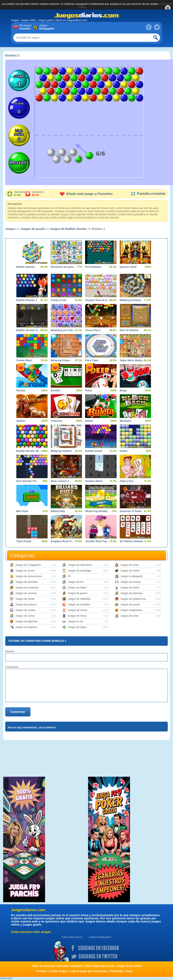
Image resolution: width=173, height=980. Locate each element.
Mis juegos (26, 27)
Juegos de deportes (26, 621)
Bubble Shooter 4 (27, 300)
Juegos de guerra (77, 593)
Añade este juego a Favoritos (86, 194)
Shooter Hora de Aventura (98, 300)
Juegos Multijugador (100, 937)
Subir (129, 971)
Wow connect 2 (60, 481)
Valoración (20, 194)
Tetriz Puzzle (24, 541)
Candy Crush (59, 300)
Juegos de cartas (25, 599)
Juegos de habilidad (79, 599)
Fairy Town (92, 360)
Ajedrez (21, 421)
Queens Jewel (128, 267)
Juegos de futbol (77, 588)
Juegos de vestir (129, 616)
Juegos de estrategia (79, 571)
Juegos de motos (130, 571)
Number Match (94, 481)
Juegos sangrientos (131, 610)
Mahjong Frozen (60, 360)
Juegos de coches (25, 610)
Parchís (21, 391)
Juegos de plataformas (133, 599)
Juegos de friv (76, 582)
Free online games (72, 937)
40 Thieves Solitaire (131, 541)
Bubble (10, 55)
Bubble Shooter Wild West (29, 451)
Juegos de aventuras (27, 588)
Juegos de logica (77, 627)
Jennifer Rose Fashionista (98, 541)
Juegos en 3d (75, 621)
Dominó (55, 391)
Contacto (42, 971)
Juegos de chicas (77, 610)
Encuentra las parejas (63, 267)
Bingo (123, 391)
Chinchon (57, 421)
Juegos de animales (27, 582)
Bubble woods (94, 451)
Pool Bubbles (93, 267)
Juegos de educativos (80, 565)
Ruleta (89, 421)
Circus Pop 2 (93, 330)
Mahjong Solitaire (61, 451)
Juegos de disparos (26, 627)
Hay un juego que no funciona (89, 971)
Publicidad (117, 971)
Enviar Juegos (59, 971)
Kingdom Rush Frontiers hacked (63, 541)
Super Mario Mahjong (132, 360)
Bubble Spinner (26, 267)
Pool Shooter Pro (27, 481)
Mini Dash (22, 511)
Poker (89, 391)
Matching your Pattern (63, 330)
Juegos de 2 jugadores (28, 565)
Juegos (46, 27)
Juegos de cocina (25, 616)
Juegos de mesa (77, 616)
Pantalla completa (148, 194)
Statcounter (6, 978)
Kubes (124, 451)
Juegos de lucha (129, 565)
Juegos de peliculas (131, 593)
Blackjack (126, 421)
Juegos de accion (25, 571)
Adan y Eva (127, 481)
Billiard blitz (58, 511)
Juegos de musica (131, 582)
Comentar (18, 712)
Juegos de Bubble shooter (68, 229)
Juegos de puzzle (33, 229)
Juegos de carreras (26, 593)
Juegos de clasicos (26, 605)
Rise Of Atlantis (129, 330)
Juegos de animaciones (29, 576)
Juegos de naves (130, 588)
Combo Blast (24, 360)
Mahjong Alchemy (130, 300)
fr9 (69, 576)
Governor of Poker (131, 511)
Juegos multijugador (132, 576)
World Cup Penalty (96, 511)
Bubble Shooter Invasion (29, 330)
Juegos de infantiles (79, 605)
